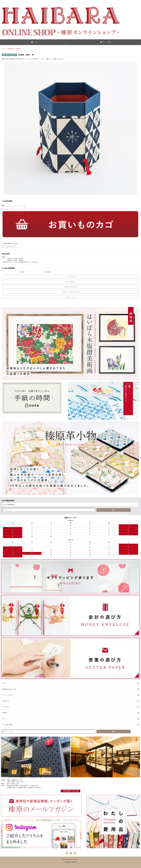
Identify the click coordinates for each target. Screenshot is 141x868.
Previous (2, 127)
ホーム (4, 49)
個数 (3, 205)
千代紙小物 (10, 49)
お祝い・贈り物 (6, 247)
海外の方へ (14, 247)
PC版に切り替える (73, 859)
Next (139, 127)
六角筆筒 (18, 49)
